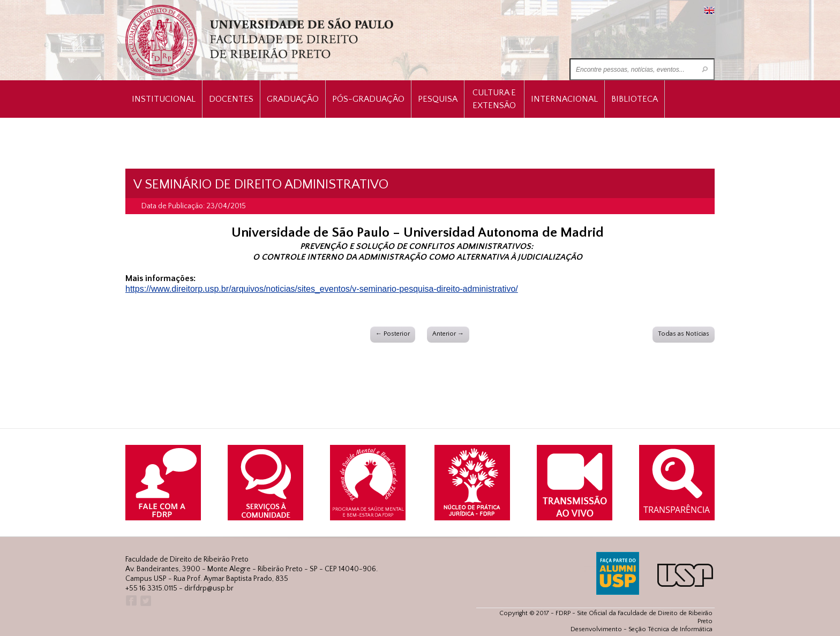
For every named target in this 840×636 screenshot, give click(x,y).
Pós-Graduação (368, 99)
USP (685, 575)
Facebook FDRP (130, 601)
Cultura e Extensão (494, 99)
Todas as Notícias (684, 334)
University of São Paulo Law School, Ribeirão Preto (261, 40)
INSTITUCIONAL (164, 99)
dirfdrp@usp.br (209, 588)
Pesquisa (438, 99)
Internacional (564, 99)
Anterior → (448, 334)
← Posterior (393, 334)
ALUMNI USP (618, 573)
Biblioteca (635, 99)
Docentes (231, 99)
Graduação (293, 99)
